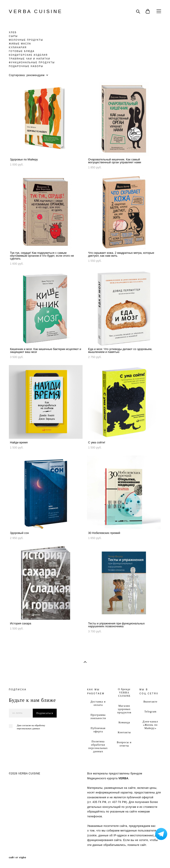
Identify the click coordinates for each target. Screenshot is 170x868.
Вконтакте (150, 702)
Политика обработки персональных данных (98, 746)
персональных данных (28, 728)
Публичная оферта (98, 730)
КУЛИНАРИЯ (18, 47)
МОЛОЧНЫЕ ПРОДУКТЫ (26, 40)
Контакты (124, 732)
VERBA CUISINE (36, 12)
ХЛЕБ (13, 32)
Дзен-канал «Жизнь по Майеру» (150, 725)
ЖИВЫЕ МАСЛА (20, 44)
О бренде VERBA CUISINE (124, 693)
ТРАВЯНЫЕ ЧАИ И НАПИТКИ (30, 59)
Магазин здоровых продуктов (124, 709)
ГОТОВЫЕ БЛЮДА (22, 51)
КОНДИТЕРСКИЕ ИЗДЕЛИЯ (28, 55)
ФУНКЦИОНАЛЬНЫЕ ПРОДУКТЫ (32, 63)
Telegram (150, 712)
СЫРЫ (13, 36)
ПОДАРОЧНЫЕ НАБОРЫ (26, 66)
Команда (124, 722)
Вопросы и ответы (124, 744)
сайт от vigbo (17, 858)
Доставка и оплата (98, 703)
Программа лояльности (98, 717)
